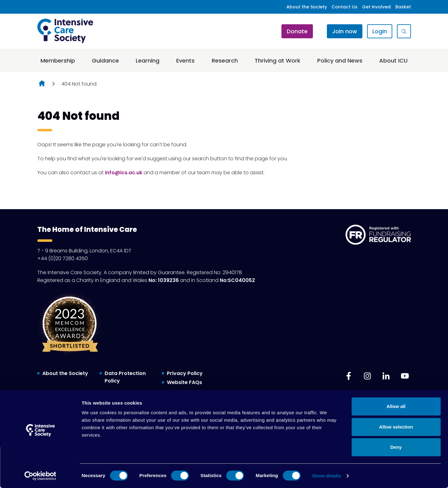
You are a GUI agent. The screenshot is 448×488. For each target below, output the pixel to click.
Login (380, 31)
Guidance (105, 61)
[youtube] (405, 376)
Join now (345, 31)
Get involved (376, 7)
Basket (403, 7)
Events (185, 61)
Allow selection (396, 427)
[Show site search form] (404, 31)
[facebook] (349, 376)
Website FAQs (184, 382)
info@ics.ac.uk (124, 173)
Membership (58, 61)
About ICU (393, 61)
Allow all (396, 406)
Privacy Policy (185, 373)
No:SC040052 (237, 280)
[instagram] (367, 376)
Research (225, 61)
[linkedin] (386, 376)
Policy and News (340, 61)
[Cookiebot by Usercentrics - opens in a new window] (40, 476)
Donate (297, 31)
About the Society (307, 7)
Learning (148, 61)
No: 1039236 (164, 280)
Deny (396, 447)
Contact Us (344, 7)
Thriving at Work (278, 61)
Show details (327, 476)
